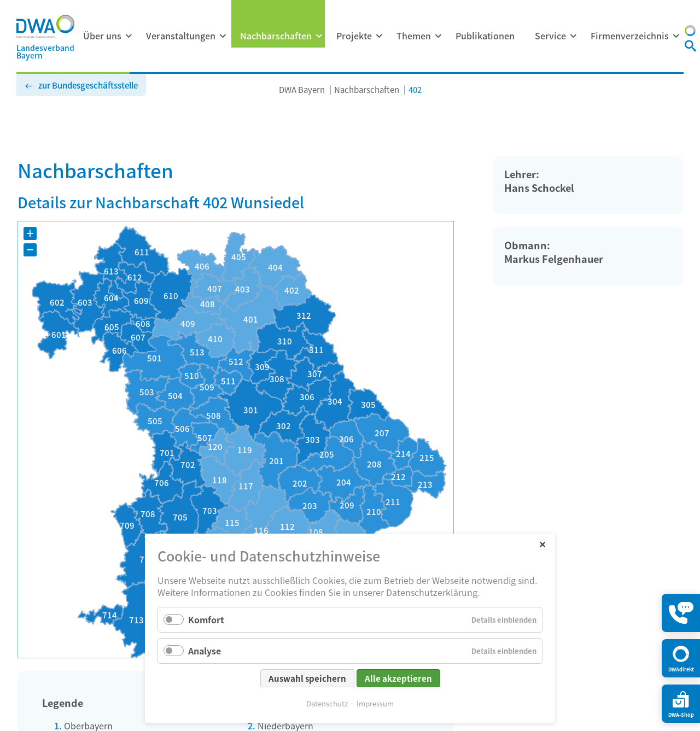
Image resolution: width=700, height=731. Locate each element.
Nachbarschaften (276, 36)
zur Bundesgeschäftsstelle (88, 85)
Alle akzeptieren (398, 678)
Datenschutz (327, 703)
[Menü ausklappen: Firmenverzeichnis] (676, 36)
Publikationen (485, 36)
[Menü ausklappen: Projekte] (379, 36)
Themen (414, 36)
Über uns (102, 36)
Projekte (354, 36)
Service (550, 36)
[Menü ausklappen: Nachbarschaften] (319, 36)
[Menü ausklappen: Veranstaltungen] (223, 36)
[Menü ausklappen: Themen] (438, 36)
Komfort (206, 619)
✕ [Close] (542, 544)
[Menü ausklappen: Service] (573, 36)
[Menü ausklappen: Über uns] (129, 36)
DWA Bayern (302, 89)
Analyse (205, 651)
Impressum (375, 703)
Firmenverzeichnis (630, 36)
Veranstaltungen (181, 36)
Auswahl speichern (307, 678)
